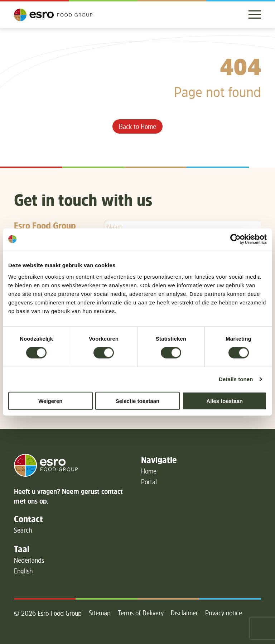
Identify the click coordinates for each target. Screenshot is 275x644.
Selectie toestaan (138, 401)
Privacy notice (224, 613)
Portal (149, 482)
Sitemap (100, 613)
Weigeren (50, 401)
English (23, 571)
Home (149, 471)
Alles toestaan (225, 401)
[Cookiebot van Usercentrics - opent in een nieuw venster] (235, 239)
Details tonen (236, 379)
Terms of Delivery (141, 613)
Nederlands (29, 560)
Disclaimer (184, 613)
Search (23, 530)
